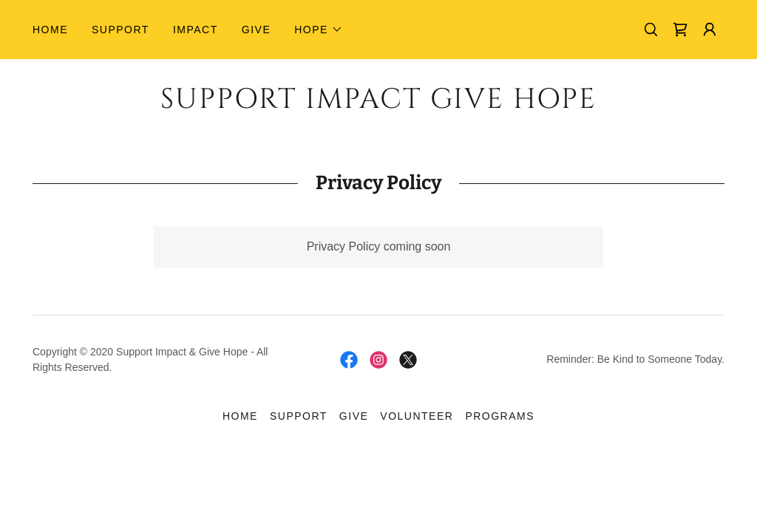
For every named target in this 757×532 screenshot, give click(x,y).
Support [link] (120, 30)
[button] (319, 30)
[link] (680, 30)
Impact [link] (196, 30)
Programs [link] (500, 416)
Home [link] (50, 30)
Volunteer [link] (417, 416)
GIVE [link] (256, 30)
